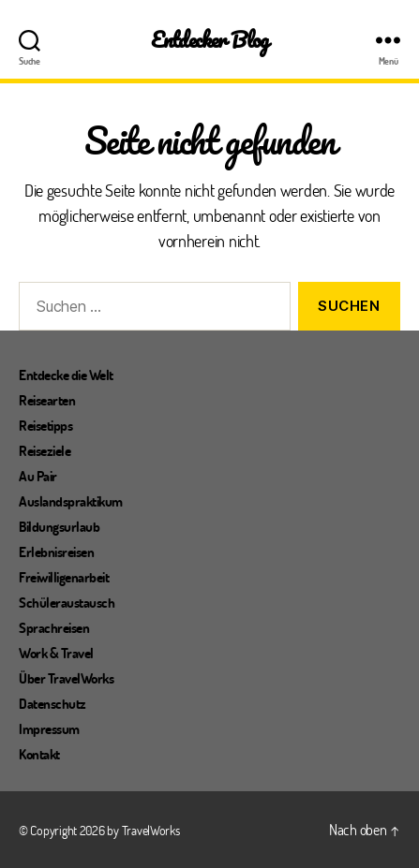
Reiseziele (45, 450)
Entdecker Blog (209, 40)
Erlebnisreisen (56, 552)
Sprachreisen (54, 627)
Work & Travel (56, 653)
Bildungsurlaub (59, 526)
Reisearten (47, 400)
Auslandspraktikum (71, 501)
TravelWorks (151, 830)
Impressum (49, 728)
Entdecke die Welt (66, 375)
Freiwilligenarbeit (64, 577)
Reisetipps (45, 425)
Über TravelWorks (66, 678)
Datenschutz (52, 703)
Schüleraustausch (67, 602)
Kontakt (39, 754)
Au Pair (38, 476)
